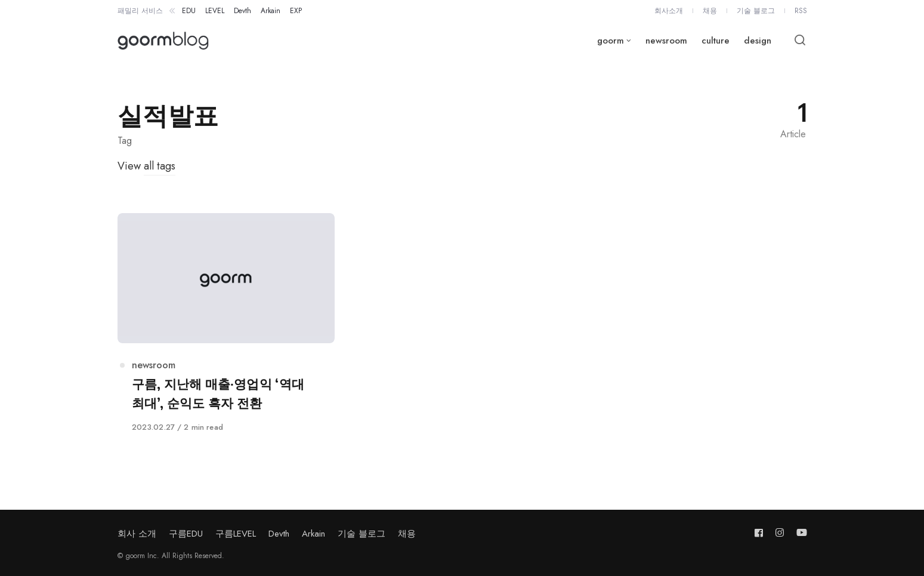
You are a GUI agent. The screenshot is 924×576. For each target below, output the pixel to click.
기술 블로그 (361, 534)
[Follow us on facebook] (761, 533)
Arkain (313, 534)
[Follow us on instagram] (780, 533)
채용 (407, 534)
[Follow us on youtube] (799, 533)
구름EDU (186, 534)
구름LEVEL (236, 534)
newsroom (154, 365)
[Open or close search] (800, 41)
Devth (279, 534)
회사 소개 (137, 534)
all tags (160, 166)
